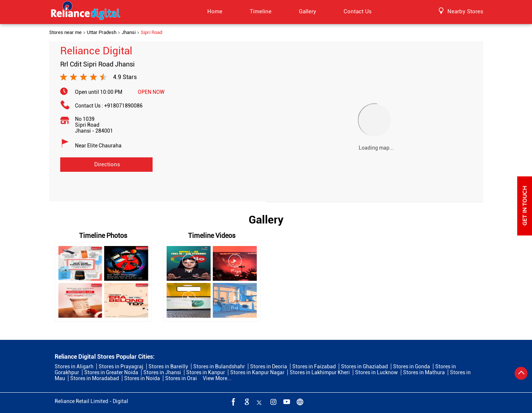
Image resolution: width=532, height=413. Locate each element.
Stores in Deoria (269, 366)
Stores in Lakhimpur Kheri (320, 372)
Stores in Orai (181, 378)
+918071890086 (123, 106)
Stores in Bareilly (168, 366)
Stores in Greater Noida (111, 372)
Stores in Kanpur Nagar (257, 372)
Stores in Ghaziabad (364, 366)
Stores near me (65, 33)
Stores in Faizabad (314, 366)
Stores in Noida (142, 378)
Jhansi (129, 33)
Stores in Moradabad (95, 378)
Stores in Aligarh (74, 366)
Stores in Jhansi (162, 372)
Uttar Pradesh (102, 33)
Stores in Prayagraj (121, 366)
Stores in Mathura (424, 372)
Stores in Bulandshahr (219, 366)
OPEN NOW (151, 92)
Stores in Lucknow (376, 372)
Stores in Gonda (412, 366)
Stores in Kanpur (206, 372)
